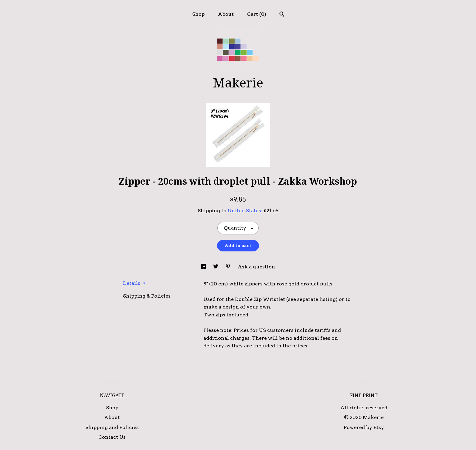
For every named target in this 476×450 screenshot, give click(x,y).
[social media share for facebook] (204, 267)
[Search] (282, 15)
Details (134, 283)
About (226, 14)
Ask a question (256, 267)
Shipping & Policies (147, 296)
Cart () (257, 14)
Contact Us (112, 437)
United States (244, 211)
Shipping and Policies (112, 427)
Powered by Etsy (364, 427)
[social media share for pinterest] (229, 267)
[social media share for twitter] (216, 267)
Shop (198, 14)
